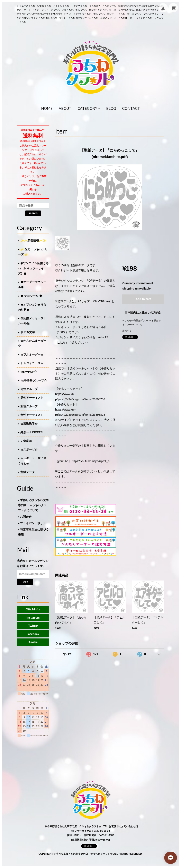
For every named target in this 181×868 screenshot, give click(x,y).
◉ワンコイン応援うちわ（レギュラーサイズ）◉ (33, 268)
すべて (67, 654)
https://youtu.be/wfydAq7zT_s (91, 461)
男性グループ (29, 389)
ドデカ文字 (28, 332)
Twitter (33, 626)
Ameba (33, 642)
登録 (25, 582)
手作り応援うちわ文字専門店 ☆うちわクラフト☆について (33, 505)
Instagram (33, 617)
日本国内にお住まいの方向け (143, 312)
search (33, 213)
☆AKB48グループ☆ (34, 380)
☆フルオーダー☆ (32, 354)
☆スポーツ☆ (29, 449)
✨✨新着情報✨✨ (33, 241)
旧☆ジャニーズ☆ (32, 363)
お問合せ (26, 517)
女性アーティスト (32, 415)
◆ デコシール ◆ (31, 296)
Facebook (33, 634)
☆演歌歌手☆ (29, 424)
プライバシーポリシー (34, 523)
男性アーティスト (32, 398)
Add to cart (143, 299)
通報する (127, 331)
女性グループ (29, 406)
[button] (89, 109)
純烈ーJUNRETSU (32, 432)
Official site (33, 609)
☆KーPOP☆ (29, 372)
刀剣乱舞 (26, 441)
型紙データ (28, 472)
